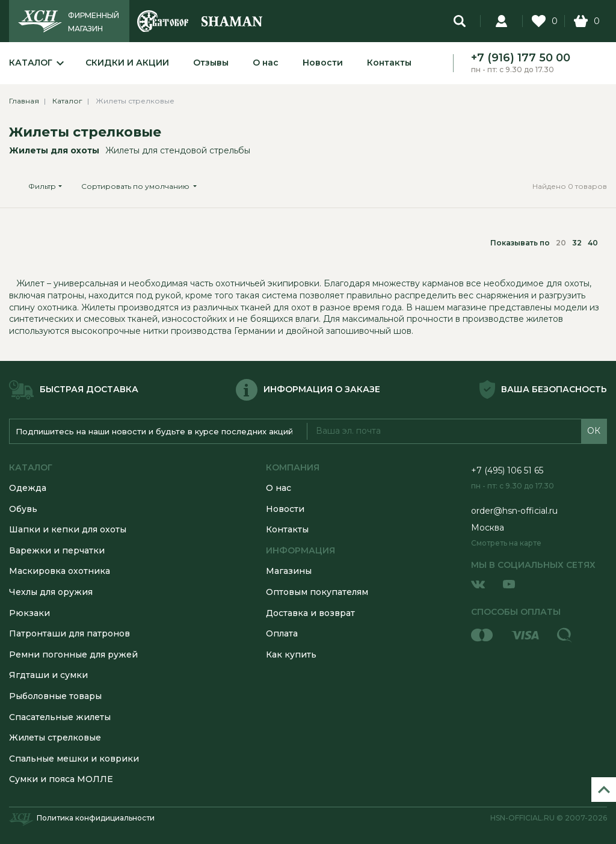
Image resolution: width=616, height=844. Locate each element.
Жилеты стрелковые (85, 132)
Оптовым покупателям (317, 592)
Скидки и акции (127, 63)
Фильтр (42, 186)
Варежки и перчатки (57, 550)
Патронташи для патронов (69, 633)
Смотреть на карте (506, 543)
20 (561, 243)
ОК (594, 431)
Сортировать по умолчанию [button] (136, 186)
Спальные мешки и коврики (74, 759)
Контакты (389, 63)
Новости (323, 63)
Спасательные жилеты (60, 717)
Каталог (31, 63)
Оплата (282, 633)
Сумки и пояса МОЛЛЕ (61, 779)
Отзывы (211, 63)
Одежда (28, 488)
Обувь (23, 509)
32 (577, 243)
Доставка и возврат (310, 613)
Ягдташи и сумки (48, 675)
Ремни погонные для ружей (73, 655)
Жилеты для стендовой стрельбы (178, 150)
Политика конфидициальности (96, 818)
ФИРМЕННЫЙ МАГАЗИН (94, 22)
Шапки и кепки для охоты (68, 529)
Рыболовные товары (55, 696)
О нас (266, 63)
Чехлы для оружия (51, 592)
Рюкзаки (29, 613)
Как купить (291, 655)
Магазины (289, 571)
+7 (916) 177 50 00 (521, 58)
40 (593, 243)
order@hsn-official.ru (514, 511)
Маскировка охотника (60, 571)
